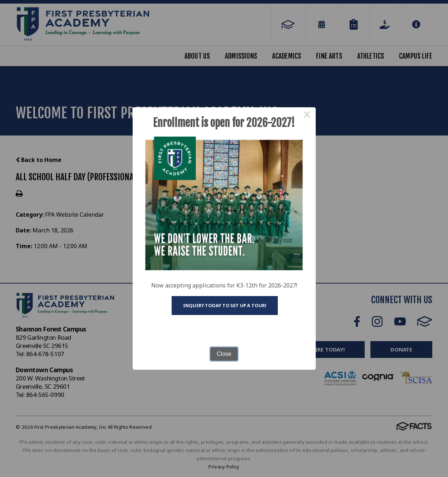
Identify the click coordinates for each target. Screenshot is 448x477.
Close (224, 354)
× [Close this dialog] (307, 116)
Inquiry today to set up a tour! (225, 305)
